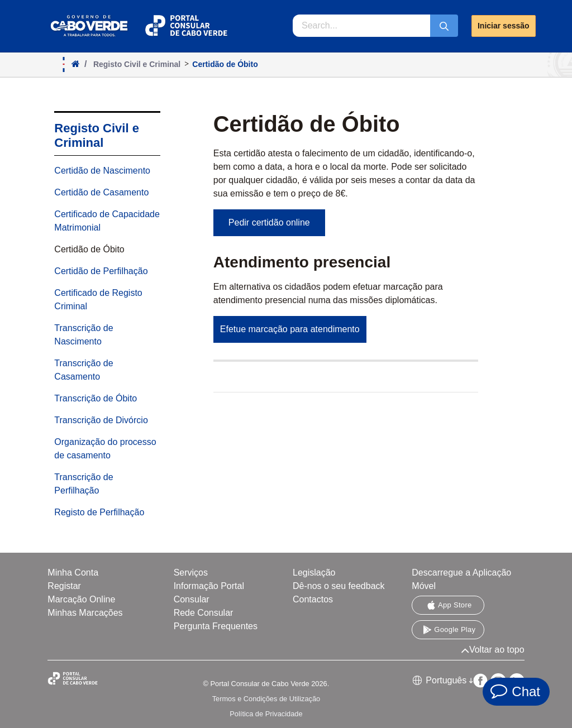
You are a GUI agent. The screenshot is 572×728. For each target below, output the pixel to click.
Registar (64, 586)
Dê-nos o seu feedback (339, 586)
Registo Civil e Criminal (97, 135)
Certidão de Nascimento (102, 171)
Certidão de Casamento (101, 192)
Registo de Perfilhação (99, 512)
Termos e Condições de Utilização (266, 699)
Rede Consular (204, 613)
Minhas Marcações (85, 613)
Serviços (191, 573)
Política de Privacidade (266, 714)
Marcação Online (81, 599)
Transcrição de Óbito (96, 398)
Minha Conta (73, 573)
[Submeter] (444, 26)
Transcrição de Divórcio (101, 420)
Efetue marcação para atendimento (290, 329)
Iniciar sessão (504, 26)
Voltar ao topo (493, 650)
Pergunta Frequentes (216, 626)
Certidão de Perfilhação (101, 271)
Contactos (313, 599)
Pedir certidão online (269, 222)
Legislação (314, 573)
